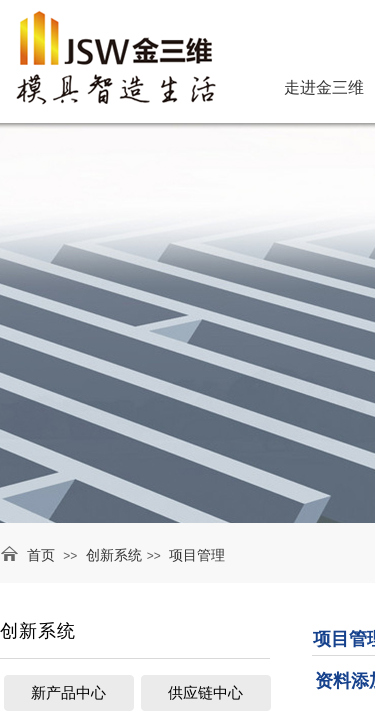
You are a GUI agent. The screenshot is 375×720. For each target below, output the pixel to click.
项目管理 (197, 555)
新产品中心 (68, 693)
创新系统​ (114, 555)
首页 (41, 555)
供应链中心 (205, 693)
